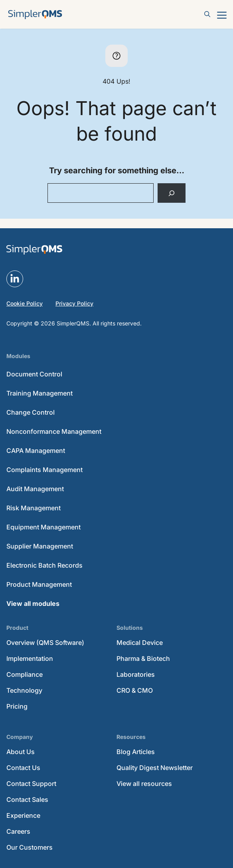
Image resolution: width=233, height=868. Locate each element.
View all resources (144, 784)
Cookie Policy (25, 303)
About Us (21, 752)
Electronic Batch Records (44, 565)
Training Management (39, 393)
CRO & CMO (135, 690)
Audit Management (35, 489)
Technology (24, 690)
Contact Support (31, 784)
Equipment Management (43, 527)
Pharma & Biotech (143, 658)
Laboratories (136, 674)
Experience (23, 815)
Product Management (39, 584)
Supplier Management (40, 546)
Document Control (34, 374)
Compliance (25, 674)
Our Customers (30, 847)
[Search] (172, 193)
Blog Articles (136, 752)
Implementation (30, 658)
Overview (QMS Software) (45, 643)
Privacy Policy (74, 303)
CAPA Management (36, 451)
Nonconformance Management (54, 431)
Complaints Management (44, 470)
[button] (207, 14)
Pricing (17, 706)
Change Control (31, 412)
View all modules (33, 603)
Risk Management (34, 508)
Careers (18, 831)
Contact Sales (27, 799)
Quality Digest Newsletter (155, 768)
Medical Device (140, 643)
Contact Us (23, 768)
